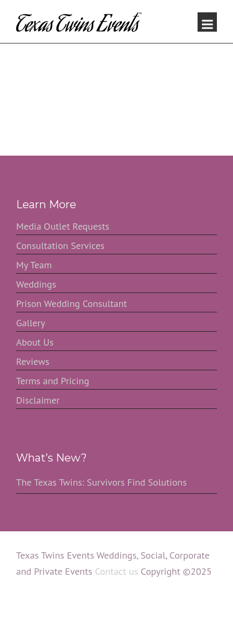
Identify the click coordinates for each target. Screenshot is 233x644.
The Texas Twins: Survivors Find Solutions (101, 482)
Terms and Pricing (53, 381)
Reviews (33, 361)
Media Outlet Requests (63, 226)
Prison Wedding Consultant (71, 303)
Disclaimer (38, 400)
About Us (35, 342)
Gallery (31, 323)
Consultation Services (60, 246)
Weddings (36, 284)
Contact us (116, 571)
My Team (34, 265)
